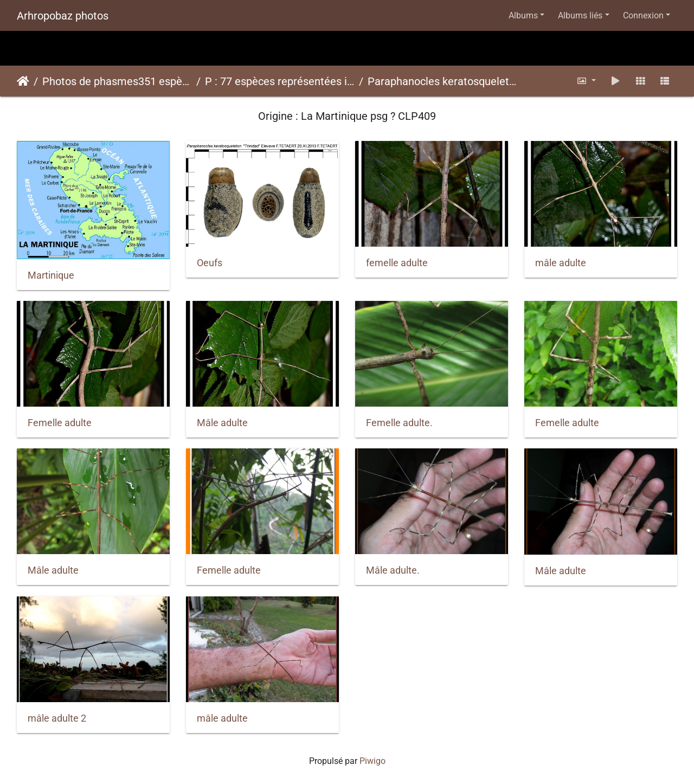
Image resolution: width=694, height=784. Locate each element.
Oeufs (210, 263)
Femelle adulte (60, 423)
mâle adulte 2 (57, 718)
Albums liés (580, 15)
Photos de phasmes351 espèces (117, 81)
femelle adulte (397, 263)
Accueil (23, 81)
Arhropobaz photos (63, 16)
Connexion (643, 15)
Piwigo (372, 761)
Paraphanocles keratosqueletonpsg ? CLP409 (442, 81)
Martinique (51, 275)
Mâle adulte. (393, 570)
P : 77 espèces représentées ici (280, 81)
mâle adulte (561, 263)
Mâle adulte (222, 423)
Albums (523, 15)
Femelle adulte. (399, 423)
